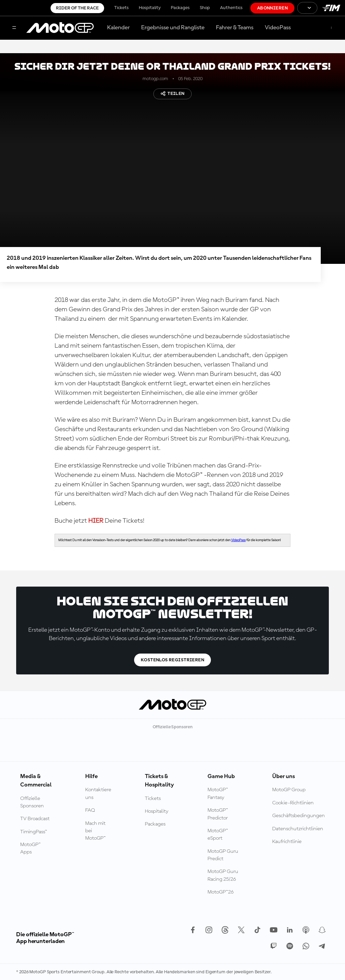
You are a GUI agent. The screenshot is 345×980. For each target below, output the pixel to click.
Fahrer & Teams (235, 28)
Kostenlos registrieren (172, 660)
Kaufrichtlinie (287, 842)
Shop (205, 8)
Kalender (118, 28)
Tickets (121, 8)
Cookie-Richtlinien (293, 803)
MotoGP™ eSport (218, 835)
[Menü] (14, 28)
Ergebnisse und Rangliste (173, 28)
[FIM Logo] (331, 8)
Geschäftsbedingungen (299, 816)
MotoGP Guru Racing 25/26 (223, 875)
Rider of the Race (77, 8)
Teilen (172, 94)
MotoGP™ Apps (30, 848)
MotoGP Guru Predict (223, 855)
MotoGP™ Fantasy (218, 794)
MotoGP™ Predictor (218, 814)
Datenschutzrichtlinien (298, 829)
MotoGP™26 (221, 892)
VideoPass (278, 28)
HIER (97, 521)
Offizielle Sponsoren (32, 802)
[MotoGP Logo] (60, 28)
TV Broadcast (35, 819)
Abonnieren (272, 8)
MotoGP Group (289, 790)
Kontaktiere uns (98, 794)
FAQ (90, 810)
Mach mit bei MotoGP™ (96, 831)
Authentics (231, 8)
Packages (180, 8)
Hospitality (150, 8)
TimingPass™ (34, 832)
